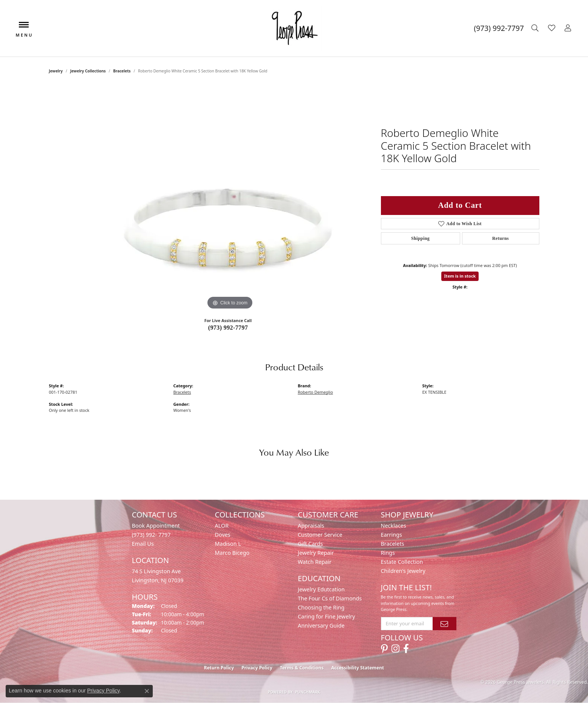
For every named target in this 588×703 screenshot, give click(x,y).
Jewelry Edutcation (321, 589)
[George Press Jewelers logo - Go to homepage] (294, 28)
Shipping (420, 238)
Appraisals (311, 526)
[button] (536, 28)
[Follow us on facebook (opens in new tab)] (406, 649)
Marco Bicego (232, 553)
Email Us (143, 544)
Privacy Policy (257, 668)
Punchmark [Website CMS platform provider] (308, 692)
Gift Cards (311, 544)
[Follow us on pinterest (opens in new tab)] (384, 649)
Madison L (228, 544)
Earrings (391, 535)
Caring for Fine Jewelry (327, 616)
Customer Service (320, 535)
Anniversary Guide (321, 625)
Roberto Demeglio (315, 392)
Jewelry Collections (88, 71)
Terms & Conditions (302, 668)
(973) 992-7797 (228, 328)
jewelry (56, 71)
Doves (223, 535)
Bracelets (122, 71)
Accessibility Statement (358, 668)
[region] (230, 198)
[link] (499, 28)
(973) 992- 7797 (151, 535)
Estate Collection (402, 562)
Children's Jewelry (403, 571)
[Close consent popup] (147, 691)
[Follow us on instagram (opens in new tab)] (395, 649)
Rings (388, 553)
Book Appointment (156, 526)
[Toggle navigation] (24, 28)
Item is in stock (460, 276)
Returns (500, 238)
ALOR (222, 526)
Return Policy (219, 668)
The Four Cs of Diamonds (330, 598)
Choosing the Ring (321, 607)
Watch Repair (315, 562)
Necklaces (394, 526)
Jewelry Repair (316, 553)
